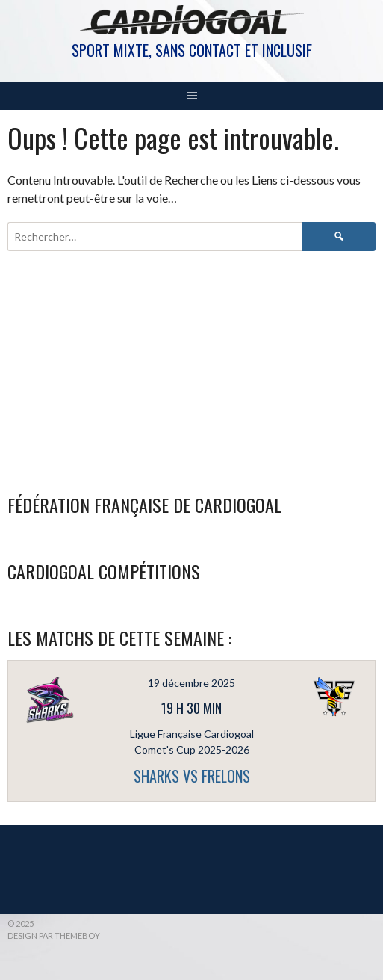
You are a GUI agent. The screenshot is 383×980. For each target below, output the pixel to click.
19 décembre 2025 (191, 683)
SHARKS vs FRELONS (192, 776)
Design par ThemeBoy (54, 936)
